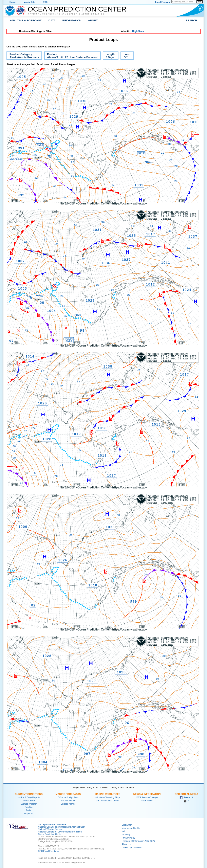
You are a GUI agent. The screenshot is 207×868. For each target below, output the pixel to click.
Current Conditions (29, 794)
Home (13, 2)
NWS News (147, 801)
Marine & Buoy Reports (29, 797)
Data (52, 20)
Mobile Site (29, 2)
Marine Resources (108, 794)
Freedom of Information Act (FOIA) (138, 841)
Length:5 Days (109, 56)
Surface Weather (29, 804)
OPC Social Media (186, 794)
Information (72, 20)
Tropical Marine (68, 801)
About (93, 20)
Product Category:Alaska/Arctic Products (23, 56)
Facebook (186, 797)
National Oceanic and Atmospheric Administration (66, 14)
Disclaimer (127, 825)
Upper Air (29, 814)
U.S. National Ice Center (108, 801)
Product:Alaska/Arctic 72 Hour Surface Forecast (71, 56)
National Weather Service (50, 829)
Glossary (126, 834)
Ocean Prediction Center (77, 9)
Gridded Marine (68, 804)
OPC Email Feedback (48, 851)
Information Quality (131, 828)
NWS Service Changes (147, 797)
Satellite (29, 807)
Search (191, 20)
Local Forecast (163, 2)
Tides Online (29, 801)
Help (124, 831)
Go (200, 2)
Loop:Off (126, 56)
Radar (29, 810)
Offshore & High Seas (68, 797)
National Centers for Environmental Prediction (60, 832)
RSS (45, 2)
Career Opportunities (132, 847)
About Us (126, 844)
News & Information (147, 794)
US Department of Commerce (52, 824)
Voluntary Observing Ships (108, 797)
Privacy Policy (128, 838)
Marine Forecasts (68, 794)
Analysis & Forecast (26, 20)
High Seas (138, 31)
